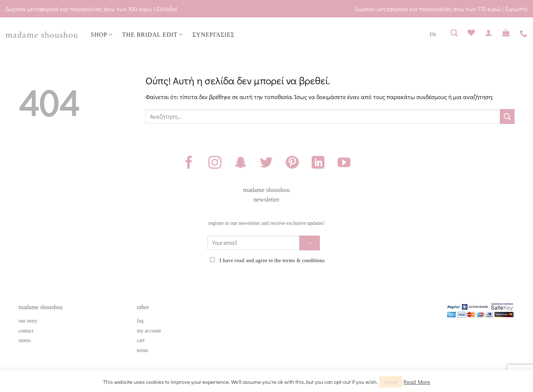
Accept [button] (391, 382)
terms (143, 350)
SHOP (102, 35)
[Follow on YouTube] (344, 163)
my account (149, 331)
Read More (417, 382)
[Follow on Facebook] (189, 163)
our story (28, 321)
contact (26, 331)
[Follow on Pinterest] (292, 163)
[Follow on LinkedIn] (318, 163)
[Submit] (507, 116)
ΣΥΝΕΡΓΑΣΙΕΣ (214, 35)
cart (141, 340)
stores (25, 340)
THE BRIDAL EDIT (152, 35)
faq (140, 321)
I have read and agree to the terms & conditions (272, 261)
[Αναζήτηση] (454, 33)
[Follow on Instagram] (215, 163)
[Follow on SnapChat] (241, 163)
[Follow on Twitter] (266, 163)
